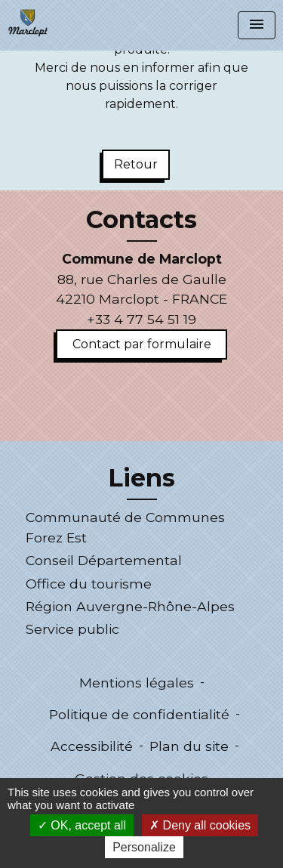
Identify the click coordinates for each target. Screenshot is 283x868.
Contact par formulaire (142, 344)
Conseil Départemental (104, 560)
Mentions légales (137, 683)
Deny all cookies (200, 825)
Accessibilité (92, 746)
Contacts (141, 220)
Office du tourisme (89, 584)
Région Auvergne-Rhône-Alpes (130, 606)
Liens (141, 478)
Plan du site (189, 746)
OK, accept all (82, 825)
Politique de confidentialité (139, 714)
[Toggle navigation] (257, 25)
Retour (136, 164)
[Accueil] (28, 23)
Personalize (144, 847)
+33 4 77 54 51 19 (141, 319)
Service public (72, 629)
